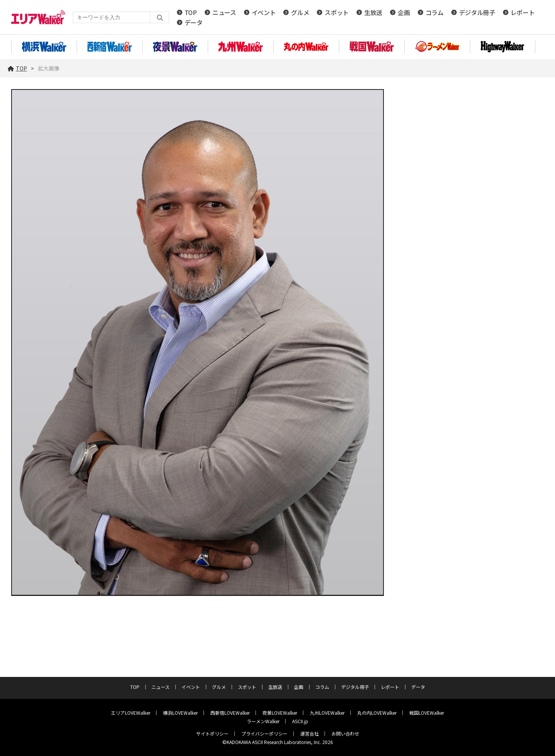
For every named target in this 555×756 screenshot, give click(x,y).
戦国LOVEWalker (427, 713)
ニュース (224, 12)
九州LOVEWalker (327, 713)
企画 (404, 12)
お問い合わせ (345, 733)
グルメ (300, 12)
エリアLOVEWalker (131, 713)
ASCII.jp (300, 721)
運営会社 (309, 733)
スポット (337, 12)
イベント (264, 12)
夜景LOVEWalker (280, 713)
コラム (435, 12)
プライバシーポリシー (264, 733)
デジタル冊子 (477, 12)
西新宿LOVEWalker (230, 713)
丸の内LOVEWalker (377, 713)
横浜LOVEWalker (180, 713)
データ (194, 22)
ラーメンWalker (263, 721)
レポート (523, 12)
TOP (191, 12)
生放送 (373, 12)
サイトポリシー (212, 733)
